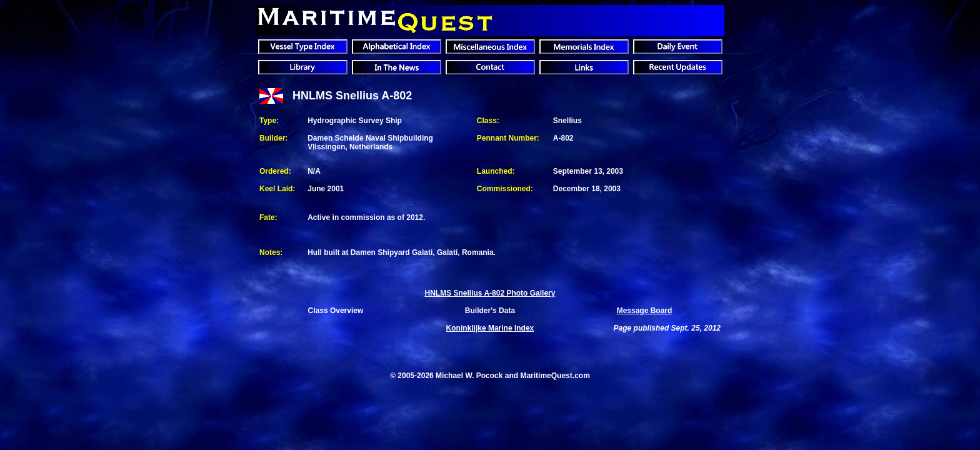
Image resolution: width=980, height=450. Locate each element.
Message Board (645, 311)
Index (490, 328)
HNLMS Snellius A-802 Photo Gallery (490, 293)
